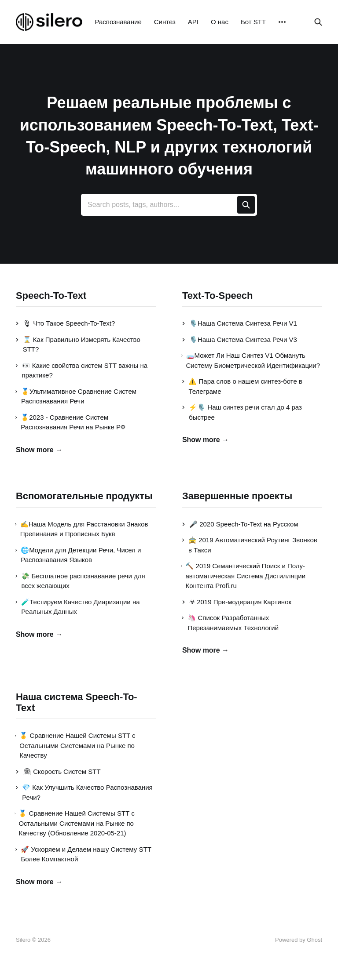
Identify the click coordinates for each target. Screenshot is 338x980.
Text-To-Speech (217, 296)
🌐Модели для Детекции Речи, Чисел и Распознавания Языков (78, 555)
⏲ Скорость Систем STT (58, 771)
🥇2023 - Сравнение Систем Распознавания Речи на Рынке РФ (71, 422)
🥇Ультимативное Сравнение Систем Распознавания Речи (76, 396)
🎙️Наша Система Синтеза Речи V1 (240, 323)
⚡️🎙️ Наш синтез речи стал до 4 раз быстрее (242, 412)
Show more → (39, 450)
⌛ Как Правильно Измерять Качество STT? (78, 345)
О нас (220, 22)
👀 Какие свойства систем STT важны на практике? (82, 370)
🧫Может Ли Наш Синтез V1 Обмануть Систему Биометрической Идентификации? (251, 360)
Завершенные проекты (237, 496)
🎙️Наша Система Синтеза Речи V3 (240, 339)
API (193, 22)
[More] (282, 22)
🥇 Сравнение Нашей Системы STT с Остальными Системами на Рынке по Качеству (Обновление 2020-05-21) (75, 823)
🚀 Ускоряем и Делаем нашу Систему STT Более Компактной (84, 854)
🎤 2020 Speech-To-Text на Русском (240, 524)
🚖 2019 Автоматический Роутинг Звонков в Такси (250, 545)
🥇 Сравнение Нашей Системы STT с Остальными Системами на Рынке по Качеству (76, 745)
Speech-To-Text (51, 296)
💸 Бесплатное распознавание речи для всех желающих (81, 581)
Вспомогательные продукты (84, 496)
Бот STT (253, 22)
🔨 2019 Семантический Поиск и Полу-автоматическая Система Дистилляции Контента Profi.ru (244, 576)
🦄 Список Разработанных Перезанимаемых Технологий (230, 623)
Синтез (165, 22)
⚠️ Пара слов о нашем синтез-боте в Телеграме (242, 386)
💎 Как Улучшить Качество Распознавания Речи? (84, 792)
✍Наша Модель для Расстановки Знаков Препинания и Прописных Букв (82, 529)
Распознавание (118, 22)
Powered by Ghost (299, 940)
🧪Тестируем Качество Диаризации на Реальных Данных (78, 607)
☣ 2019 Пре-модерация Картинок (237, 602)
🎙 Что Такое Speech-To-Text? (65, 323)
